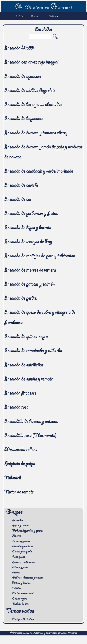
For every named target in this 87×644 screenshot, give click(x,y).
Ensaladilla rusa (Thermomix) (30, 436)
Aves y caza (19, 557)
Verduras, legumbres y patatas (28, 531)
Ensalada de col (18, 200)
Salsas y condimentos (23, 562)
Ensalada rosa (16, 408)
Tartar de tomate (19, 493)
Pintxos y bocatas (21, 583)
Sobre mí (54, 17)
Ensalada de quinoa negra (26, 337)
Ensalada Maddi (19, 49)
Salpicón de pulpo (20, 464)
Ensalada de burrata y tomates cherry (36, 133)
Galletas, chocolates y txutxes (27, 578)
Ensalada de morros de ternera (30, 271)
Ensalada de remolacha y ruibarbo (33, 351)
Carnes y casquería (22, 552)
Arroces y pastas (21, 541)
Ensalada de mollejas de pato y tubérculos (39, 256)
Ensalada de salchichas (24, 366)
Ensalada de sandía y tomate (28, 380)
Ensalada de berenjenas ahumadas (33, 105)
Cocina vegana (20, 599)
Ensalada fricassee (20, 394)
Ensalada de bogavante (24, 119)
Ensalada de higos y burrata (28, 228)
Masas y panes (20, 568)
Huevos (16, 536)
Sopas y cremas (20, 526)
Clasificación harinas (23, 620)
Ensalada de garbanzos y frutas (31, 214)
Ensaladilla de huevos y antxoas (31, 422)
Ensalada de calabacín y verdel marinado (39, 172)
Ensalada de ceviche (21, 186)
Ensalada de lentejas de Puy (28, 242)
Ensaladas (18, 521)
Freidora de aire (20, 604)
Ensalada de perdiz (20, 299)
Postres (16, 573)
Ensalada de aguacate (23, 77)
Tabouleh (13, 479)
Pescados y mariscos (23, 547)
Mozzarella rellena (21, 450)
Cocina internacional (23, 594)
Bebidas (16, 589)
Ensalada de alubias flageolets (30, 91)
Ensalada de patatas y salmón (29, 285)
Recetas (36, 17)
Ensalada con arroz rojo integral (31, 63)
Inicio (19, 17)
